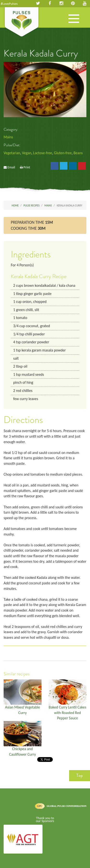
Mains (8, 137)
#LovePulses (9, 4)
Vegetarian (12, 153)
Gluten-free (63, 153)
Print (27, 167)
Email (11, 167)
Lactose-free (43, 153)
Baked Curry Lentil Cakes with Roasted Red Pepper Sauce (68, 713)
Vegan (27, 153)
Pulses (22, 22)
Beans (78, 153)
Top (80, 775)
